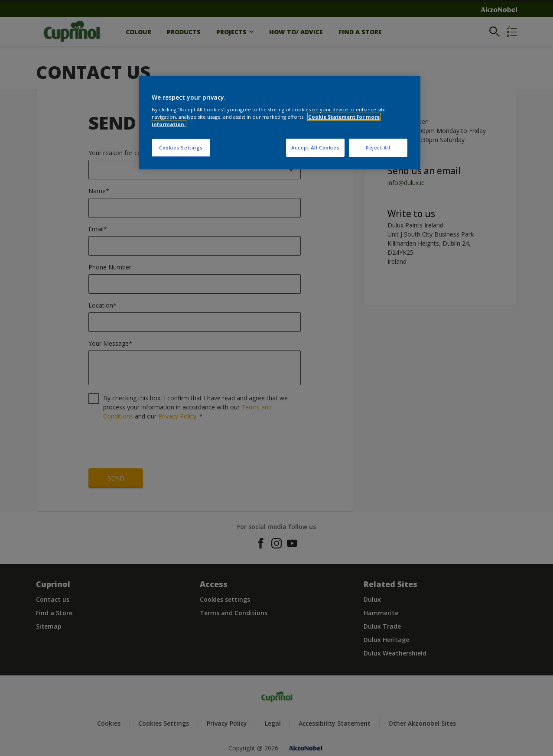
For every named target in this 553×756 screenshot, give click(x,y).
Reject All (378, 148)
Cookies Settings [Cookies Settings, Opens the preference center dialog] (181, 148)
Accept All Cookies (315, 148)
